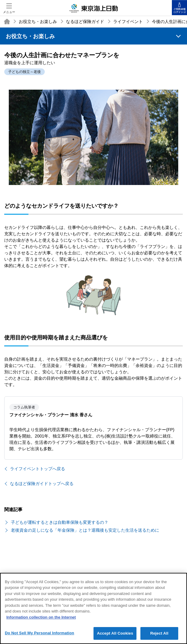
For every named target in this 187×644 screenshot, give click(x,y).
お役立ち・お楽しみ (38, 21)
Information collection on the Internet (41, 620)
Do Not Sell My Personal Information (39, 636)
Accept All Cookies (115, 637)
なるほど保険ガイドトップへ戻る (42, 484)
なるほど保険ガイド (85, 21)
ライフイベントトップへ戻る (38, 469)
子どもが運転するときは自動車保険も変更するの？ (60, 522)
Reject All (159, 637)
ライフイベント (128, 21)
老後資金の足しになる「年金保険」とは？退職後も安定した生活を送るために (85, 530)
